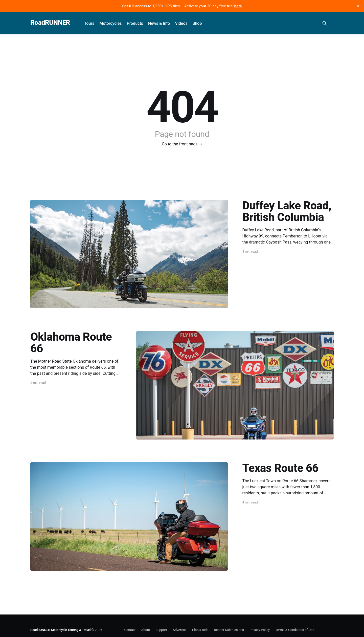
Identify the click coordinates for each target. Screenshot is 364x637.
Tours (89, 23)
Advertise (180, 630)
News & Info (159, 23)
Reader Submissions (229, 630)
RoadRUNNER (50, 23)
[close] (358, 6)
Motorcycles (110, 23)
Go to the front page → (182, 144)
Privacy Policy (260, 630)
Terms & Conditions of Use (295, 630)
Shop (197, 23)
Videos (181, 23)
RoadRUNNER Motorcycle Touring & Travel (60, 630)
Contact (130, 630)
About (146, 630)
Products (135, 23)
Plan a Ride (200, 630)
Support (161, 630)
